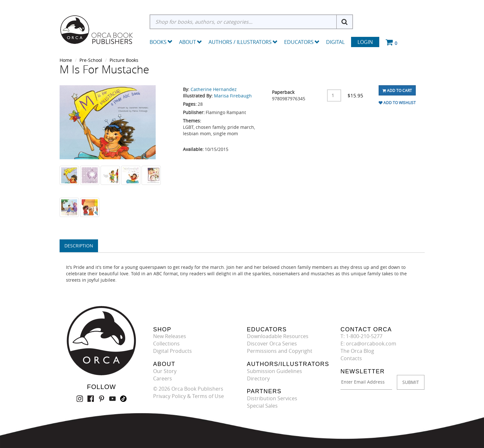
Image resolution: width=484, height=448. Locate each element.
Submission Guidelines (275, 371)
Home (66, 60)
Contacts (351, 358)
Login (365, 42)
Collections (166, 344)
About (191, 42)
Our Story (165, 371)
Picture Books (124, 60)
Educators (302, 42)
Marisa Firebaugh (233, 96)
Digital (335, 42)
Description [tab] (79, 246)
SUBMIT (411, 382)
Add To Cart (397, 90)
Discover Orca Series (272, 344)
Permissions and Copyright (280, 351)
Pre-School (91, 60)
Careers (163, 378)
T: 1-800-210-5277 (361, 336)
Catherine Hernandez (214, 89)
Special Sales (262, 406)
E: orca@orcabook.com (368, 344)
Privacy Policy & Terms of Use (189, 396)
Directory (258, 378)
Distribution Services (272, 398)
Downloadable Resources (278, 336)
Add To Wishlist (397, 103)
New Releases (170, 336)
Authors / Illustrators (243, 42)
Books (158, 42)
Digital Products (172, 351)
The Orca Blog (357, 351)
